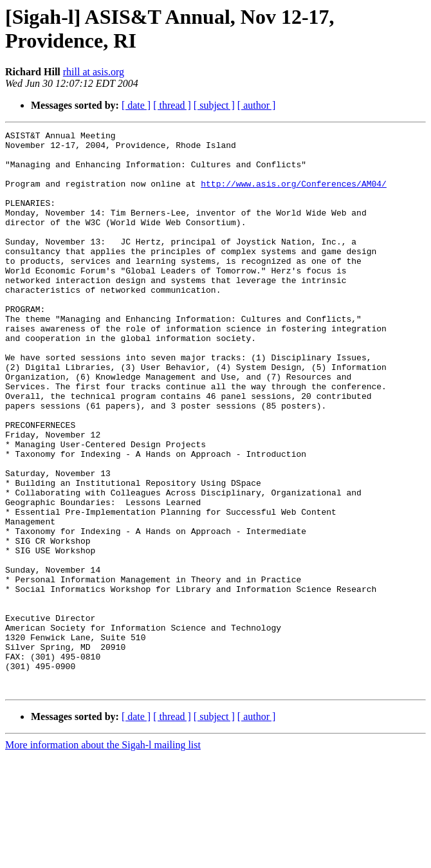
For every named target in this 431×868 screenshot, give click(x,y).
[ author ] (257, 105)
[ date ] (136, 105)
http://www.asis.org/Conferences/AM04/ (294, 195)
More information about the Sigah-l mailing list (103, 857)
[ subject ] (214, 105)
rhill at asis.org (94, 72)
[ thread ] (172, 105)
